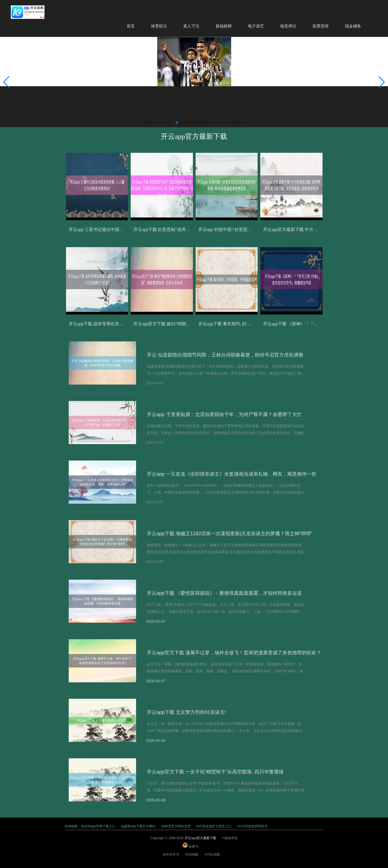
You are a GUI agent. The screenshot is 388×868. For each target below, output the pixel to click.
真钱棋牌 (224, 26)
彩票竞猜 (321, 26)
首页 (131, 26)
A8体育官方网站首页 (176, 826)
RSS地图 (192, 855)
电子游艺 (256, 26)
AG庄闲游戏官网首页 (252, 826)
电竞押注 (288, 26)
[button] (382, 82)
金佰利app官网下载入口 (98, 826)
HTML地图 (212, 855)
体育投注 (159, 26)
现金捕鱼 (353, 26)
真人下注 (191, 26)
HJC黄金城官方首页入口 (214, 826)
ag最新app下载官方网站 (138, 826)
